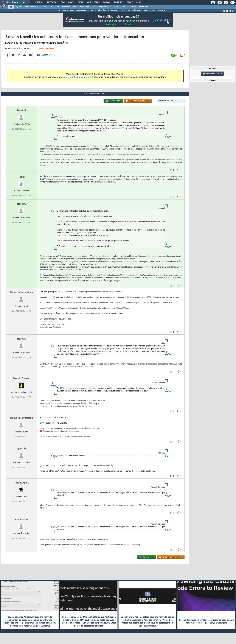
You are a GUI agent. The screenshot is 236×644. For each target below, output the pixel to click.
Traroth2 (22, 110)
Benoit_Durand (22, 378)
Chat (80, 2)
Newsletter (93, 2)
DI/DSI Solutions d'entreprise (27, 7)
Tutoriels (52, 2)
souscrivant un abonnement (78, 77)
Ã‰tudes (118, 2)
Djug (32, 48)
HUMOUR (161, 11)
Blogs (71, 2)
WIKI (146, 11)
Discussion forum (212, 74)
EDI (93, 7)
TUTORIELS (63, 11)
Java (75, 7)
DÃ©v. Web (84, 7)
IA (51, 7)
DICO (152, 11)
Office (124, 7)
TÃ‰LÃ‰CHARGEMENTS (109, 11)
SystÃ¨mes (144, 7)
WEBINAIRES (82, 11)
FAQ (63, 2)
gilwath (22, 448)
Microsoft (66, 7)
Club (138, 2)
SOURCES (126, 11)
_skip (22, 177)
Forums (39, 2)
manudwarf (22, 520)
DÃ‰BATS (137, 11)
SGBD (116, 7)
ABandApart (22, 483)
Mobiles (133, 7)
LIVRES (93, 11)
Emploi (107, 2)
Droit (130, 2)
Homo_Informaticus (22, 292)
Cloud (45, 7)
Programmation (104, 7)
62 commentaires (46, 49)
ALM (57, 7)
